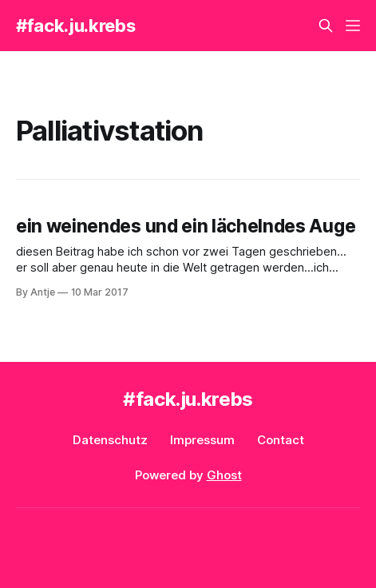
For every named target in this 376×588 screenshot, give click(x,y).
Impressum (202, 440)
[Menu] (353, 26)
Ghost (224, 475)
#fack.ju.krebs (75, 26)
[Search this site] (326, 26)
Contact (281, 440)
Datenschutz (110, 440)
